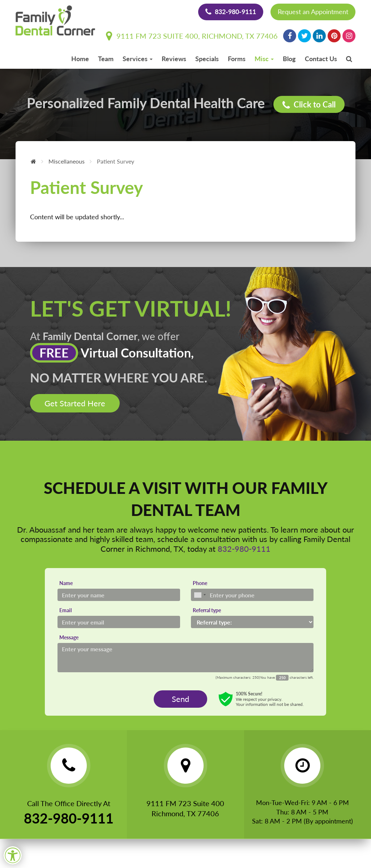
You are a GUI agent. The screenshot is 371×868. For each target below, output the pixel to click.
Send (180, 699)
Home (80, 59)
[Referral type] (252, 622)
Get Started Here (75, 403)
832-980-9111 (231, 12)
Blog (289, 59)
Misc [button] (264, 59)
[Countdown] (282, 678)
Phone (200, 583)
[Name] (119, 595)
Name (66, 583)
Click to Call (309, 105)
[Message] (185, 658)
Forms (237, 59)
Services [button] (138, 59)
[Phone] (252, 595)
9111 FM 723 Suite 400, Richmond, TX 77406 (192, 36)
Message (69, 637)
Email (65, 610)
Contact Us (321, 59)
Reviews (174, 59)
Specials (207, 59)
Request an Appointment (313, 12)
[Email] (119, 622)
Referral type (207, 610)
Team (106, 59)
